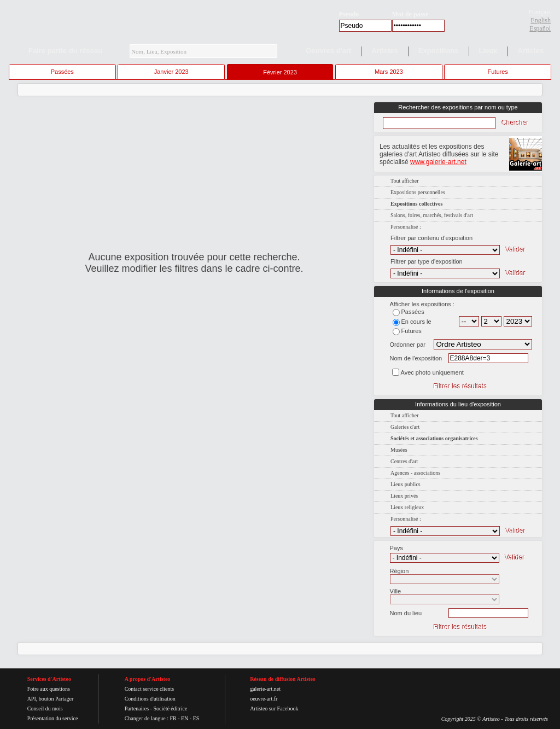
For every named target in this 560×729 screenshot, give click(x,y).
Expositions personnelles (418, 192)
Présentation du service (53, 718)
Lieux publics (406, 484)
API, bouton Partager (51, 699)
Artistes (384, 51)
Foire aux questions (49, 689)
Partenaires (137, 708)
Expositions (439, 51)
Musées (399, 450)
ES (196, 718)
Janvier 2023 (171, 72)
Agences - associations (415, 473)
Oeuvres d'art (328, 51)
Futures (498, 72)
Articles (531, 51)
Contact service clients (150, 689)
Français (539, 12)
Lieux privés (404, 496)
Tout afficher (405, 181)
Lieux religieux (407, 507)
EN (185, 718)
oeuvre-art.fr (264, 699)
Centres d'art (404, 461)
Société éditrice (170, 708)
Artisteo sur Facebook (274, 708)
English (541, 20)
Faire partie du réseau (65, 51)
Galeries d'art (405, 427)
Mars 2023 (389, 72)
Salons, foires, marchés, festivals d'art (432, 215)
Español (540, 28)
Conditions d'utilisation (150, 699)
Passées (62, 72)
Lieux (488, 51)
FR (173, 718)
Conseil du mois (45, 708)
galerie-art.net (265, 689)
